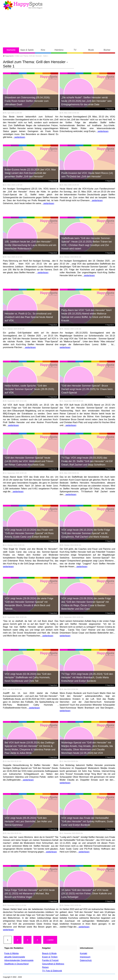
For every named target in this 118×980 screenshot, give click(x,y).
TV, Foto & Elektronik (52, 971)
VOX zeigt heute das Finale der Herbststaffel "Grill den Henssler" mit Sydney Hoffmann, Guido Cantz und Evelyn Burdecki (87, 821)
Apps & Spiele (27, 50)
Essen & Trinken (50, 957)
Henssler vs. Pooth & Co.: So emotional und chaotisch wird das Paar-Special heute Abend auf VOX (29, 317)
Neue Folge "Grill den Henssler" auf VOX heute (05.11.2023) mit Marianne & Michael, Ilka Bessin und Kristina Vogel (30, 894)
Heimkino (59, 50)
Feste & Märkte (11, 953)
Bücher (107, 50)
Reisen (45, 967)
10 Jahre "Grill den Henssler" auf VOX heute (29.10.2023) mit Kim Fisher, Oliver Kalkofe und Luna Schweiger (86, 894)
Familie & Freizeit (50, 960)
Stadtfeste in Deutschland (16, 964)
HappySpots (8, 56)
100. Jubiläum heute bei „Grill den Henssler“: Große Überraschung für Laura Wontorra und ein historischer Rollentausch (30, 245)
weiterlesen (19, 137)
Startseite (11, 50)
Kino (43, 50)
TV (75, 50)
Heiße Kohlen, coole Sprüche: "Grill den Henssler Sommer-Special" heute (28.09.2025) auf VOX (29, 389)
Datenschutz (86, 960)
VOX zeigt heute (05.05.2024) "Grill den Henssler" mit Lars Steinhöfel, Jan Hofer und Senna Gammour (28, 821)
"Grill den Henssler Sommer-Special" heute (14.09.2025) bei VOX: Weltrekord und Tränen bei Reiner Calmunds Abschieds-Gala (29, 461)
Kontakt (83, 953)
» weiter (50, 940)
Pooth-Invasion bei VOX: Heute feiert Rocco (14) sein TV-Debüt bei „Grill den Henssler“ (87, 175)
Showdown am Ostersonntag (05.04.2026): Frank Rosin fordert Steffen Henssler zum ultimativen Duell (27, 101)
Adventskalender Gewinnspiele (19, 960)
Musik (91, 50)
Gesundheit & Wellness (53, 964)
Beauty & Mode (49, 953)
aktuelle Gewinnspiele (15, 957)
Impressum (85, 957)
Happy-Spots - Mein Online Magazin (23, 5)
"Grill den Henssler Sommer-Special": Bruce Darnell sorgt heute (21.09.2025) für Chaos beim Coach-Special (87, 389)
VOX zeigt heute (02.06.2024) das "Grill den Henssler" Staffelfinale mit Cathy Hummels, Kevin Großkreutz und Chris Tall (28, 677)
